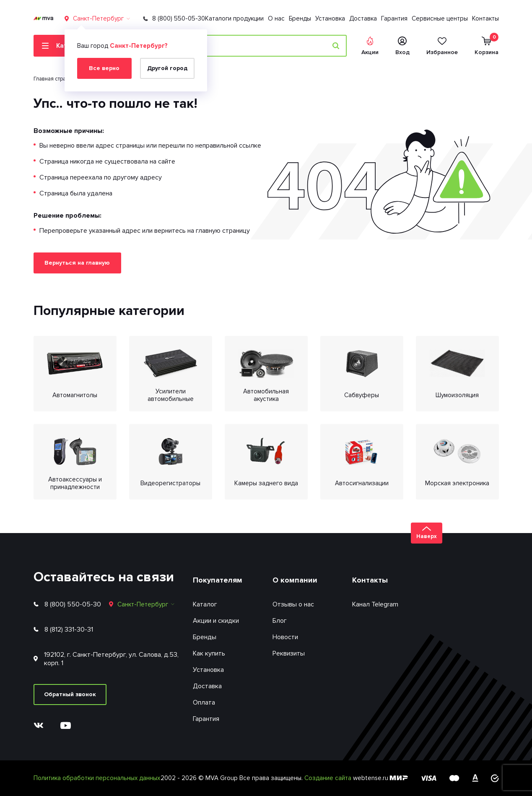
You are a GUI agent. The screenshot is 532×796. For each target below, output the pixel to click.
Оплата (204, 702)
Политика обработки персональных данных (97, 778)
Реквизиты (289, 653)
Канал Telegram (375, 604)
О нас (276, 18)
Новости (285, 637)
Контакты (485, 18)
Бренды (300, 18)
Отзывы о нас (293, 604)
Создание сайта (329, 778)
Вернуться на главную (77, 263)
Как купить (209, 653)
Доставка (363, 18)
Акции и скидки (216, 621)
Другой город (167, 68)
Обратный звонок (70, 694)
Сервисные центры (440, 18)
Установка (330, 18)
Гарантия (394, 18)
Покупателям (218, 580)
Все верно (104, 68)
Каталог (205, 604)
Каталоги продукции (234, 18)
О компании (295, 580)
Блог (280, 621)
